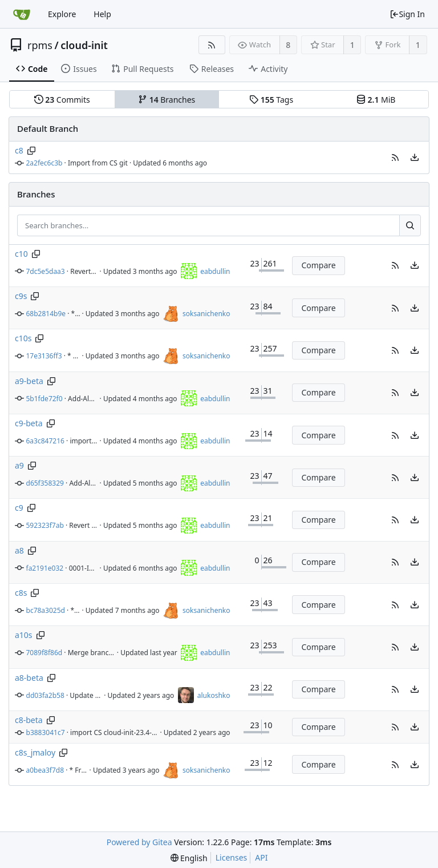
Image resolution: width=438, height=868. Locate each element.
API (261, 857)
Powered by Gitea (139, 842)
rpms (40, 45)
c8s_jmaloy (35, 752)
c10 (21, 254)
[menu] (415, 158)
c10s (23, 338)
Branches (167, 100)
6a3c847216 (45, 441)
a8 (19, 550)
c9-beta (29, 423)
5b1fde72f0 (44, 399)
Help (102, 14)
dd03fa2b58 (45, 695)
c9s (21, 296)
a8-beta (29, 678)
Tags (271, 100)
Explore (62, 14)
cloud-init (84, 45)
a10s (24, 635)
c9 (19, 508)
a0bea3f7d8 (45, 770)
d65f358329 (45, 483)
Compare (318, 265)
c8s (21, 593)
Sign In (407, 14)
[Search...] (410, 225)
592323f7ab (45, 525)
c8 (19, 150)
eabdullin (215, 271)
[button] (395, 158)
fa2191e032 (45, 568)
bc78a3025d (46, 610)
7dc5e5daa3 (46, 271)
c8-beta (29, 720)
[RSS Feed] (212, 45)
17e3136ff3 (44, 356)
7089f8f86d (44, 653)
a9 (19, 465)
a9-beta (29, 381)
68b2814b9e (46, 314)
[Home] (22, 14)
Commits (62, 100)
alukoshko (214, 695)
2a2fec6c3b (44, 163)
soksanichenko (206, 314)
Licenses (232, 857)
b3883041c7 (46, 732)
